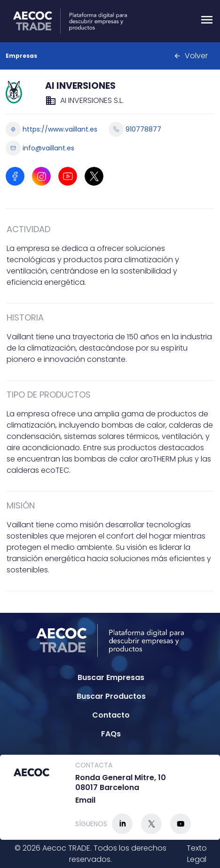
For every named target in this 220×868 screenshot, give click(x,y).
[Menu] (207, 21)
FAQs (111, 734)
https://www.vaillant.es (51, 129)
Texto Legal (197, 854)
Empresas (21, 56)
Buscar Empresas (111, 677)
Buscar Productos (111, 696)
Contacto (111, 715)
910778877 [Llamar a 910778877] (135, 129)
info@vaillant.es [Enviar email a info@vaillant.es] (40, 148)
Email (85, 801)
